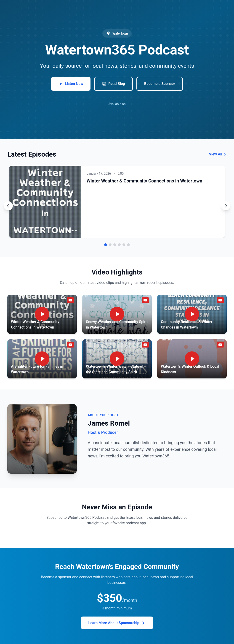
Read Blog (113, 84)
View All (218, 154)
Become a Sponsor (160, 84)
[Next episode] (226, 206)
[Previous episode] (8, 206)
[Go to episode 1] (106, 245)
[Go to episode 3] (115, 245)
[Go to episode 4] (119, 245)
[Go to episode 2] (110, 245)
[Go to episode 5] (124, 245)
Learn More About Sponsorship (117, 623)
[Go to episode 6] (128, 245)
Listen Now (71, 84)
